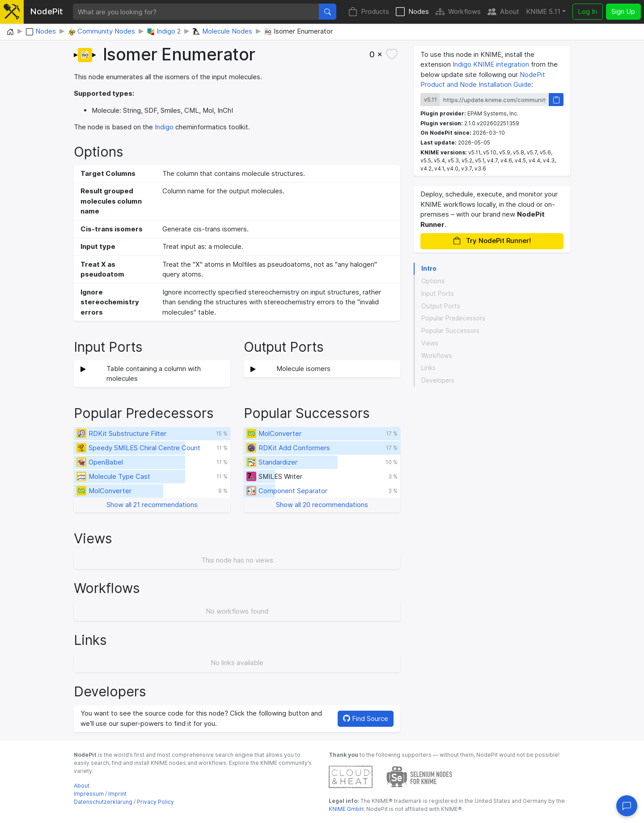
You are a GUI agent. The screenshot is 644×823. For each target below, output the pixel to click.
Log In (587, 11)
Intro (429, 269)
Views (430, 343)
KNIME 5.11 (543, 11)
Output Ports (441, 306)
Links (428, 368)
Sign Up (623, 11)
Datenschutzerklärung (103, 802)
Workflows (458, 12)
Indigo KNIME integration (491, 64)
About (503, 12)
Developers (438, 380)
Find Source (366, 719)
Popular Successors (450, 331)
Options (433, 281)
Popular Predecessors (453, 318)
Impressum (89, 794)
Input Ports (438, 294)
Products (369, 12)
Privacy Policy (155, 802)
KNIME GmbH (346, 809)
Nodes (412, 12)
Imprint (117, 794)
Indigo (164, 127)
